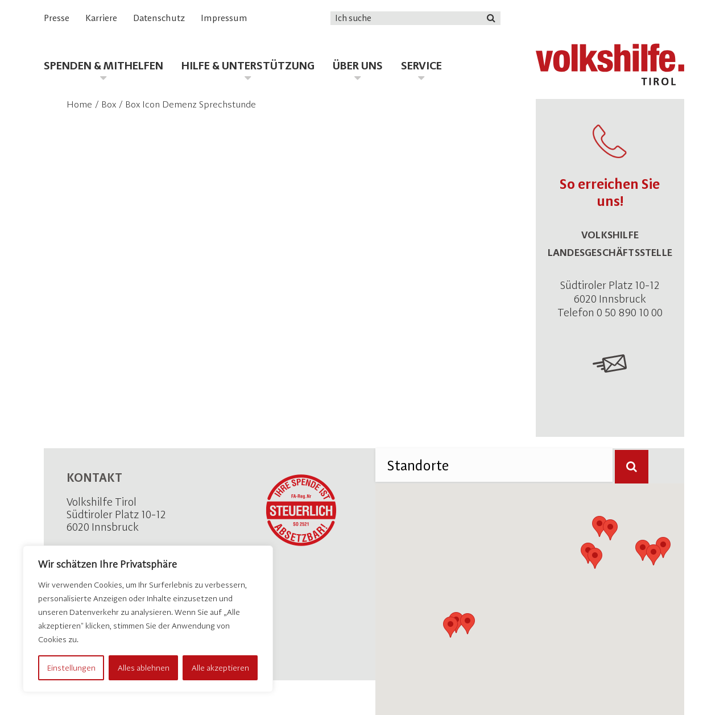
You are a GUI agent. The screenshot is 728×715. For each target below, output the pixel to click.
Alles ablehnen (144, 668)
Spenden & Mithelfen (104, 66)
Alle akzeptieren (220, 668)
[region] (148, 619)
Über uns (358, 66)
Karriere (101, 18)
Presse (57, 18)
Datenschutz (159, 18)
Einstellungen (71, 668)
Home (79, 104)
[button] (450, 627)
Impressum (224, 18)
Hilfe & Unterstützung (248, 66)
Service (421, 66)
